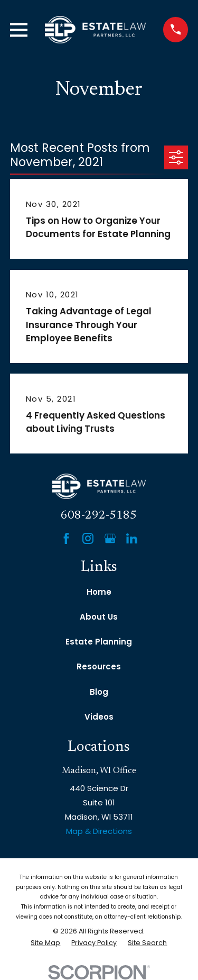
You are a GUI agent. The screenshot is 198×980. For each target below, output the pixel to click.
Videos (99, 717)
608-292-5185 (99, 516)
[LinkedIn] (132, 538)
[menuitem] (45, 943)
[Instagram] (88, 538)
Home (99, 592)
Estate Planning (99, 642)
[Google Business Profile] (110, 538)
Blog (99, 692)
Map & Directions (99, 831)
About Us (99, 617)
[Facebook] (66, 538)
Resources (99, 666)
